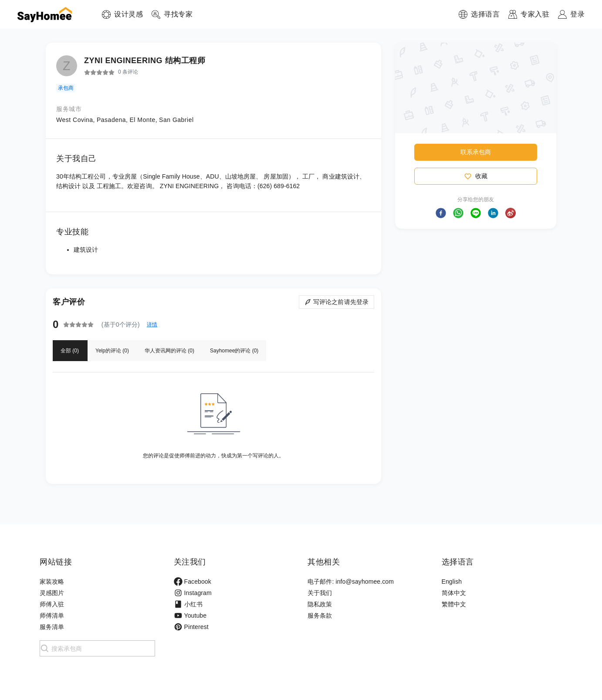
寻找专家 (178, 14)
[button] (441, 213)
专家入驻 (535, 14)
